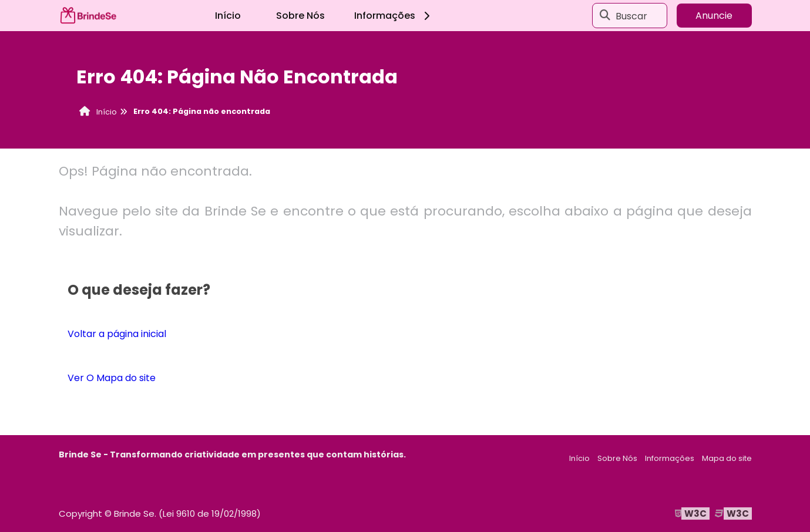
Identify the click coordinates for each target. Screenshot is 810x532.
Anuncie (714, 16)
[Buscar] (605, 16)
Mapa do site (727, 458)
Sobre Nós (300, 16)
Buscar (631, 16)
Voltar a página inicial (117, 334)
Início (228, 16)
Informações (394, 16)
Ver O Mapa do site (112, 378)
